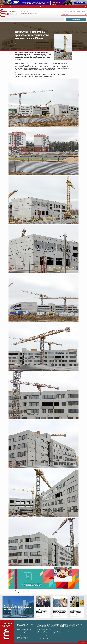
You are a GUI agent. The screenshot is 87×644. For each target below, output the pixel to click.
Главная (3, 7)
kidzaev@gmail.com (20, 635)
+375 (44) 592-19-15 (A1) (50, 634)
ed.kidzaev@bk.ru (43, 635)
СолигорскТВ (82, 7)
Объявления (61, 7)
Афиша (34, 7)
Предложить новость (76, 19)
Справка (42, 7)
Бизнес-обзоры (23, 7)
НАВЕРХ (83, 642)
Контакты (72, 7)
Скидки (51, 7)
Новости (12, 7)
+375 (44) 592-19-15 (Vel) (21, 638)
